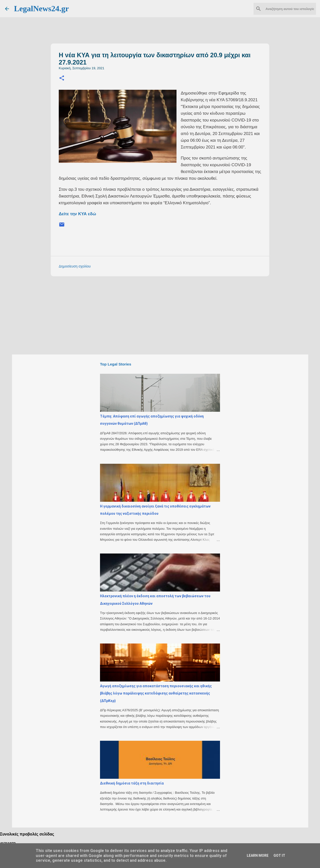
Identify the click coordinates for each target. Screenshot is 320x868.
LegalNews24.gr (41, 8)
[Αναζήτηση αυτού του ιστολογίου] (290, 9)
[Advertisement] (170, 315)
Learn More (258, 855)
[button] (62, 78)
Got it (279, 855)
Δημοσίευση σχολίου (75, 266)
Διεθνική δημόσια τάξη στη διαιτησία (132, 783)
